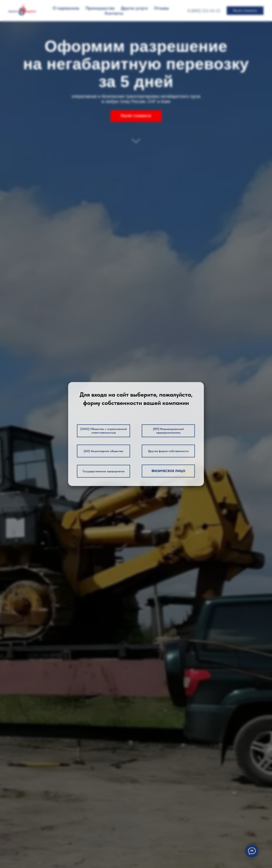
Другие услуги (134, 8)
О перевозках (66, 8)
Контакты (114, 13)
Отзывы (161, 8)
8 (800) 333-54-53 (204, 11)
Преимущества (100, 8)
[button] (245, 11)
